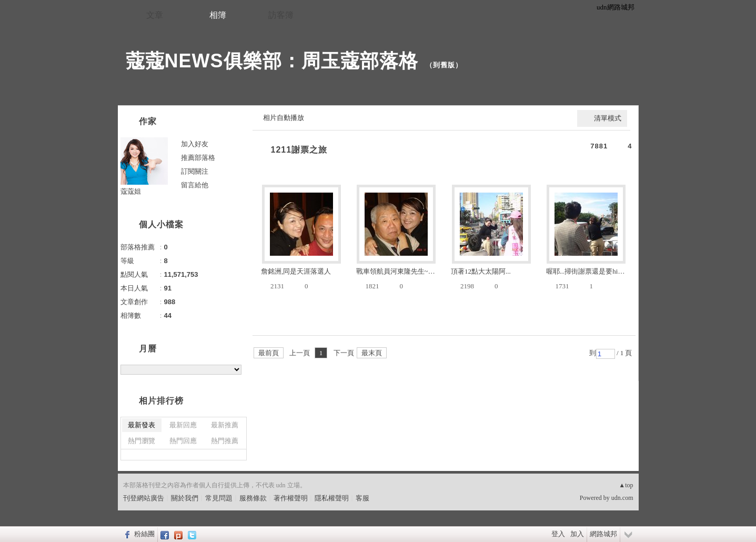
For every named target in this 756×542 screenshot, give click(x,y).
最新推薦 (225, 425)
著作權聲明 (291, 498)
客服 (362, 498)
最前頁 (269, 353)
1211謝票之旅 (299, 150)
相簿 (218, 15)
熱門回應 (183, 441)
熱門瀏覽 (142, 441)
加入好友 (195, 144)
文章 (155, 15)
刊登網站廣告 (144, 498)
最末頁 (372, 353)
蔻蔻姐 (131, 191)
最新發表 (142, 425)
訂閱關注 (195, 171)
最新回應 (183, 425)
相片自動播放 (284, 118)
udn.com (622, 498)
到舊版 (444, 65)
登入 (558, 534)
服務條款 (253, 498)
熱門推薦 (225, 441)
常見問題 (219, 498)
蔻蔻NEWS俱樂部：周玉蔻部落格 (272, 61)
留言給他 (195, 185)
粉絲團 (144, 534)
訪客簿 (281, 15)
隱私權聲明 (332, 498)
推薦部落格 (198, 158)
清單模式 (608, 118)
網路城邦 (603, 534)
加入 (577, 534)
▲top (626, 485)
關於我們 (185, 498)
